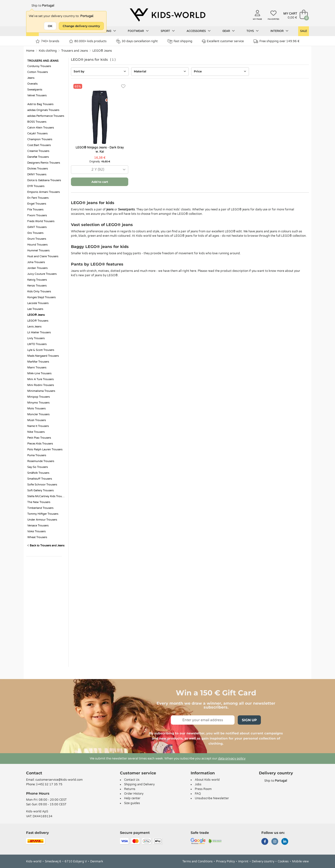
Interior (279, 31)
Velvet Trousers (37, 95)
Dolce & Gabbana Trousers (44, 180)
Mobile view (301, 861)
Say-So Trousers (38, 467)
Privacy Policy (225, 861)
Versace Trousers (38, 526)
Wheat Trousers (37, 537)
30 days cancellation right (137, 41)
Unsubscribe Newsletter (212, 798)
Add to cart (100, 182)
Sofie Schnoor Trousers (42, 485)
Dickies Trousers (38, 169)
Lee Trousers (35, 309)
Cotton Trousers (38, 72)
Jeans (31, 78)
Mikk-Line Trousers (39, 373)
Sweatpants (35, 90)
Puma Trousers (37, 455)
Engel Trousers (37, 204)
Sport (168, 31)
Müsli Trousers (37, 420)
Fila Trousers (35, 210)
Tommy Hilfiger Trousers (43, 514)
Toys (253, 31)
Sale (304, 31)
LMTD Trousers (37, 344)
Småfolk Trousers (38, 473)
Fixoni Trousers (37, 215)
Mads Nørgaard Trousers (43, 356)
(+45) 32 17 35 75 (49, 784)
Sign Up (249, 720)
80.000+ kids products (88, 41)
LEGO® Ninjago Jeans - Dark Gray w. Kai (100, 150)
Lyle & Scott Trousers (41, 350)
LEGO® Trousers (38, 321)
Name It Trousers (38, 426)
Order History (134, 794)
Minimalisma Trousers (41, 391)
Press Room (203, 789)
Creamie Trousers (38, 151)
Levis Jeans (34, 327)
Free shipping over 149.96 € (276, 41)
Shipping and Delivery (139, 784)
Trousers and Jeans (75, 51)
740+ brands (47, 41)
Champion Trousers (40, 139)
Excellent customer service (223, 41)
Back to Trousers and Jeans (46, 546)
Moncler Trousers (38, 414)
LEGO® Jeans (102, 51)
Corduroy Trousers (39, 66)
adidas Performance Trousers (46, 116)
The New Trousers (39, 502)
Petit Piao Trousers (39, 438)
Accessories (199, 31)
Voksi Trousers (36, 531)
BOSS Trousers (37, 122)
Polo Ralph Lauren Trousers (45, 449)
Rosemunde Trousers (41, 461)
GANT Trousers (37, 227)
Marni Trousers (37, 368)
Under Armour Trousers (42, 520)
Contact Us (132, 780)
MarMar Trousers (38, 362)
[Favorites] (123, 86)
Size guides (132, 803)
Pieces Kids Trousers (40, 444)
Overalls (32, 84)
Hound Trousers (37, 245)
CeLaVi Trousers (37, 133)
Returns (130, 789)
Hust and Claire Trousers (43, 256)
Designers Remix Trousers (44, 163)
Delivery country (263, 861)
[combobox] (100, 170)
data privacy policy (232, 759)
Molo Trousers (36, 409)
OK (50, 26)
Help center (132, 798)
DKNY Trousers (37, 174)
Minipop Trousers (39, 397)
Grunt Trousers (37, 239)
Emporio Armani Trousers (44, 192)
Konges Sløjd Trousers (41, 297)
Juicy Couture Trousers (42, 274)
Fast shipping (180, 41)
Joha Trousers (36, 262)
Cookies (283, 861)
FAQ (198, 794)
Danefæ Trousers (38, 157)
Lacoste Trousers (38, 303)
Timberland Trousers (40, 508)
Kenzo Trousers (37, 286)
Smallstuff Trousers (40, 479)
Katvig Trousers (37, 280)
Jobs (198, 784)
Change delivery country (81, 26)
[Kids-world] (167, 15)
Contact (34, 773)
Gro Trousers (35, 233)
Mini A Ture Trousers (40, 379)
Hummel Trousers (38, 251)
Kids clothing (48, 51)
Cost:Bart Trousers (39, 145)
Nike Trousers (36, 432)
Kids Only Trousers (39, 291)
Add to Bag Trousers (40, 104)
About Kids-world (207, 780)
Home (30, 51)
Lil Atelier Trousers (39, 332)
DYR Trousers (36, 186)
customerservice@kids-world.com (59, 780)
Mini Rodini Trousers (41, 385)
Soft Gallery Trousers (40, 490)
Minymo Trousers (38, 403)
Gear (229, 31)
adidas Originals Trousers (43, 110)
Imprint (243, 861)
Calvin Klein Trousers (41, 128)
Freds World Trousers (41, 221)
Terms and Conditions (197, 861)
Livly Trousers (36, 338)
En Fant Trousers (38, 198)
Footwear (138, 31)
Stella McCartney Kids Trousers (47, 496)
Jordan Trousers (37, 268)
